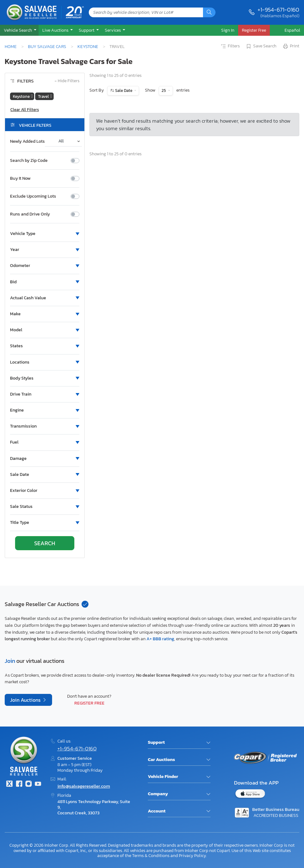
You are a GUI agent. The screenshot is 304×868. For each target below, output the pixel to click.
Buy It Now (20, 178)
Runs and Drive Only (30, 214)
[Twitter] (9, 784)
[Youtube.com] (38, 784)
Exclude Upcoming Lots (33, 196)
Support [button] (87, 30)
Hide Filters (67, 81)
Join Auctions (26, 700)
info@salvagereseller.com (84, 786)
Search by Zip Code (29, 161)
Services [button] (113, 30)
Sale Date (124, 91)
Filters (230, 46)
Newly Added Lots (27, 141)
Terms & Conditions (151, 855)
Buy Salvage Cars (47, 46)
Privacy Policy (192, 855)
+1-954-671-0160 (278, 10)
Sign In (228, 30)
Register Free (89, 703)
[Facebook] (19, 784)
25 (164, 91)
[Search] (209, 12)
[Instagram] (29, 784)
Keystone (88, 46)
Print (291, 46)
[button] (19, 30)
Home (11, 46)
